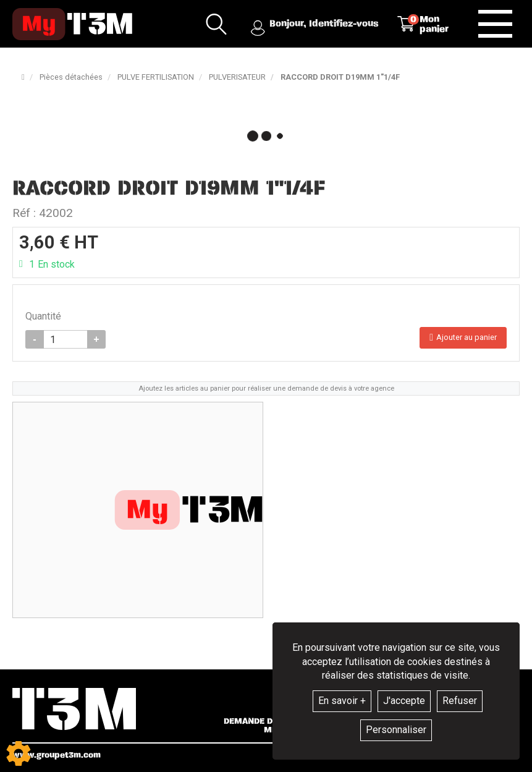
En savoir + (342, 701)
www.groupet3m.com (57, 755)
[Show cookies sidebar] (19, 753)
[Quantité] (65, 339)
